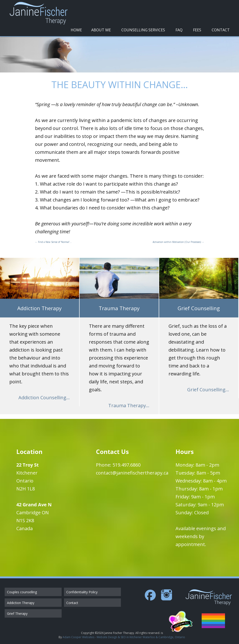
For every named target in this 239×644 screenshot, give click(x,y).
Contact (221, 30)
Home (76, 30)
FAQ (179, 30)
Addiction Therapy (21, 603)
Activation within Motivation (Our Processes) (178, 242)
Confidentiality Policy (82, 592)
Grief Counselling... (208, 390)
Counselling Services (143, 30)
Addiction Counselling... (44, 398)
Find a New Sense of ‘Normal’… (53, 242)
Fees (197, 30)
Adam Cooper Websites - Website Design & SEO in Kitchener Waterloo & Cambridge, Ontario (124, 637)
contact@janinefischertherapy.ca (132, 473)
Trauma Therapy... (129, 405)
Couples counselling (22, 592)
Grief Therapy (17, 613)
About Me (101, 30)
